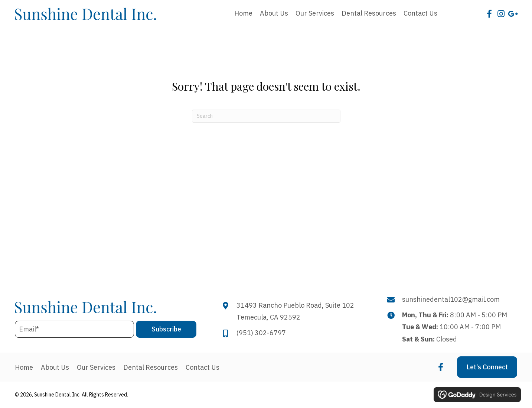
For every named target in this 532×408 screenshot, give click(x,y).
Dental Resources (151, 367)
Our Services (96, 367)
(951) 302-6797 (261, 333)
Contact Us (203, 367)
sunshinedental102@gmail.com (451, 299)
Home (24, 367)
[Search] (266, 116)
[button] (489, 14)
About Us (55, 367)
